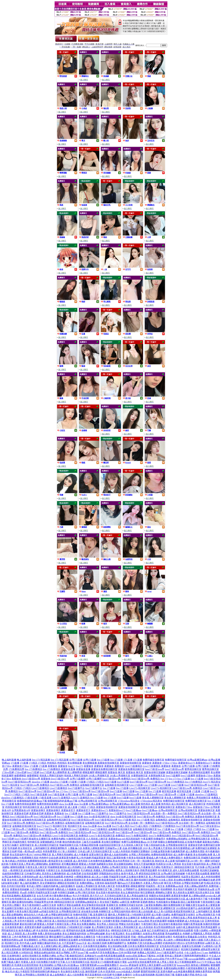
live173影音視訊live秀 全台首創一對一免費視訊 (152, 813)
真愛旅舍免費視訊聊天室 (104, 769)
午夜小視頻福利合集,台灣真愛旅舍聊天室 (165, 845)
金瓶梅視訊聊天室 (75, 823)
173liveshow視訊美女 (129, 801)
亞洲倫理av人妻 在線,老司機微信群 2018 (126, 848)
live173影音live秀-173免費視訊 (22, 829)
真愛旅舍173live (21, 766)
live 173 (164, 779)
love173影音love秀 (155, 769)
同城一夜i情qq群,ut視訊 (30, 851)
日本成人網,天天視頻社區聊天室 (95, 851)
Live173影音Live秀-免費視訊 (187, 788)
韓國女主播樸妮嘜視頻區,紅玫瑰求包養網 (180, 842)
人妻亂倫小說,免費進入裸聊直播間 (86, 848)
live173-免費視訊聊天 (137, 836)
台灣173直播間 (78, 779)
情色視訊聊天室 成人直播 (36, 807)
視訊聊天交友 (60, 826)
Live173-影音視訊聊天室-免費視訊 (70, 836)
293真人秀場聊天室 (99, 776)
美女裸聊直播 (75, 763)
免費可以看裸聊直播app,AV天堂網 (139, 842)
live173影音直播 (39, 795)
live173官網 (33, 772)
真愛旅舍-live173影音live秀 (26, 779)
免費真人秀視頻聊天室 (199, 798)
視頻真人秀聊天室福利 (51, 776)
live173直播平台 (76, 788)
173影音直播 (31, 798)
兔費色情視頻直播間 (25, 804)
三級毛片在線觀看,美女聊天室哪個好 (101, 842)
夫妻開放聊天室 (139, 776)
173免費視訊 (155, 826)
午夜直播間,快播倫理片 (153, 839)
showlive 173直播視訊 (206, 795)
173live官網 (8, 772)
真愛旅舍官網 (21, 813)
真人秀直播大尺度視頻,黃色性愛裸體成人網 (171, 848)
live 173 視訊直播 (41, 760)
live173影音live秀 (139, 782)
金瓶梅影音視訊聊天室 (92, 785)
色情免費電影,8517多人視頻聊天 (60, 851)
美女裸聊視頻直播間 (199, 772)
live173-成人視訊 (121, 826)
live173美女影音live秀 (188, 826)
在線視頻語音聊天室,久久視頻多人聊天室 (121, 845)
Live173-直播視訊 (61, 798)
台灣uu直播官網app (197, 760)
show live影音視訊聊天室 (97, 817)
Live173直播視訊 (133, 766)
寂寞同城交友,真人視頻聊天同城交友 (39, 845)
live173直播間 (173, 776)
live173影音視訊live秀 (20, 782)
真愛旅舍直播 (68, 769)
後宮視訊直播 (169, 791)
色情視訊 (52, 763)
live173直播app (134, 810)
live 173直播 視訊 (127, 820)
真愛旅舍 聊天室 (116, 772)
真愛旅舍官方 (68, 810)
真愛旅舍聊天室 (149, 807)
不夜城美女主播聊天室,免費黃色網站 (46, 839)
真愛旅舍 (147, 763)
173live (166, 763)
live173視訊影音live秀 (22, 817)
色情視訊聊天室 (14, 807)
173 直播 (128, 760)
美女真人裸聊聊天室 (153, 798)
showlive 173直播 (40, 782)
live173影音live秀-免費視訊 (116, 779)
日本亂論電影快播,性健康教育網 (168, 851)
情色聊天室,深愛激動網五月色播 (45, 842)
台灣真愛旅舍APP (21, 810)
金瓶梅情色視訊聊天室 (34, 820)
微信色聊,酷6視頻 (72, 842)
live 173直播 (103, 760)
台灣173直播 (76, 760)
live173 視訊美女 (212, 782)
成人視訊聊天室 (180, 804)
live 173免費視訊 (34, 769)
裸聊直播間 (88, 772)
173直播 (15, 763)
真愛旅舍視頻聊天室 (108, 763)
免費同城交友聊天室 (153, 760)
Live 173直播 (136, 785)
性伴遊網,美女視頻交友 (20, 848)
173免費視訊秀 (16, 769)
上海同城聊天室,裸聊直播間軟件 (50, 848)
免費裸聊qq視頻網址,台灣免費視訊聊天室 (188, 839)
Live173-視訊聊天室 (140, 788)
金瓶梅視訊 (162, 820)
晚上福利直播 (9, 760)
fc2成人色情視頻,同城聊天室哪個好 (131, 851)
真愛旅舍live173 (187, 763)
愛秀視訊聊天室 (193, 769)
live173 (72, 766)
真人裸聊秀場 (60, 772)
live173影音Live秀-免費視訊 (35, 785)
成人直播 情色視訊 (140, 804)
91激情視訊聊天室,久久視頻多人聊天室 (87, 839)
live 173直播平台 (100, 813)
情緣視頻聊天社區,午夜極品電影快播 (79, 845)
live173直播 (110, 782)
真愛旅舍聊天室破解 (155, 772)
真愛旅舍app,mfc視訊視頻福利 (124, 839)
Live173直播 (164, 785)
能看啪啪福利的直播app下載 (32, 801)
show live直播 (66, 804)
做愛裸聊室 (20, 776)
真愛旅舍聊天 (38, 810)
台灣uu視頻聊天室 (88, 801)
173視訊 (33, 763)
